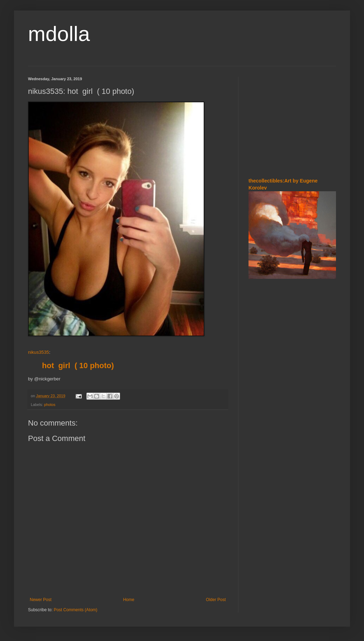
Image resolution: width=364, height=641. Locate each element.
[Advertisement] (292, 120)
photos (50, 405)
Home (129, 600)
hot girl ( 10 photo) (78, 366)
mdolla (59, 34)
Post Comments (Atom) (75, 610)
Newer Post (41, 600)
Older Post (216, 600)
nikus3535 (38, 352)
